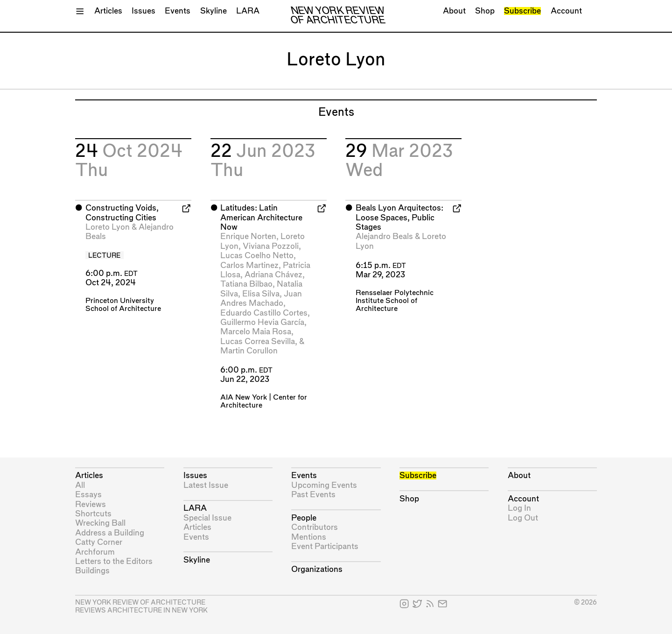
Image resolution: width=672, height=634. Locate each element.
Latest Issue (206, 485)
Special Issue (207, 518)
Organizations (317, 569)
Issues (143, 11)
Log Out (523, 518)
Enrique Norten (248, 236)
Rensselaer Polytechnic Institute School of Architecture (395, 301)
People (304, 518)
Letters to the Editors (114, 561)
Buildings (92, 571)
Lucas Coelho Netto (257, 256)
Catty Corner (99, 542)
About (454, 11)
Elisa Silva (261, 294)
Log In (519, 508)
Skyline (213, 11)
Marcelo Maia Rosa (256, 332)
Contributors (315, 527)
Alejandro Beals (384, 236)
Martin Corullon (249, 351)
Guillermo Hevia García (262, 322)
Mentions (309, 537)
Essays (88, 495)
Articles (108, 11)
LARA (248, 11)
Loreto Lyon (108, 227)
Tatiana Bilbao (246, 284)
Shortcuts (93, 514)
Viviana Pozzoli (271, 246)
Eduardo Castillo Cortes (264, 313)
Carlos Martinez (249, 265)
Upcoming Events (324, 485)
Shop (485, 11)
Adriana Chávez (273, 275)
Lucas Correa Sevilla (258, 342)
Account (566, 11)
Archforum (95, 552)
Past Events (313, 495)
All (80, 485)
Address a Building (110, 533)
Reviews (91, 504)
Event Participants (325, 546)
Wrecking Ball (100, 523)
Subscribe (522, 11)
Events (178, 11)
